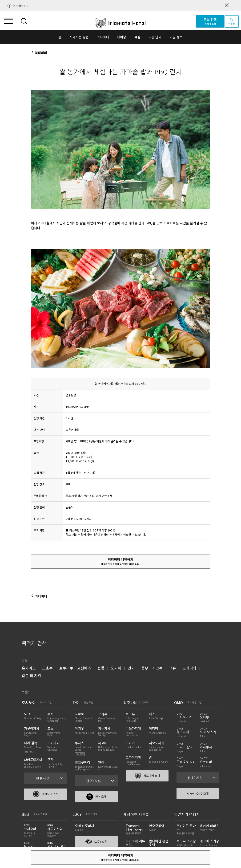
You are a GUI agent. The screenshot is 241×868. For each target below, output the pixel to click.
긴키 (131, 668)
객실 (137, 37)
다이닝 (122, 37)
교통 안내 (155, 37)
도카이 (116, 668)
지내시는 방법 (79, 37)
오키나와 (189, 668)
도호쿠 (47, 668)
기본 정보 (176, 37)
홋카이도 (29, 668)
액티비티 (103, 37)
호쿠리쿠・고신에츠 (75, 668)
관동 (101, 668)
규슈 (173, 668)
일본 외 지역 (31, 675)
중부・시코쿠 (152, 668)
